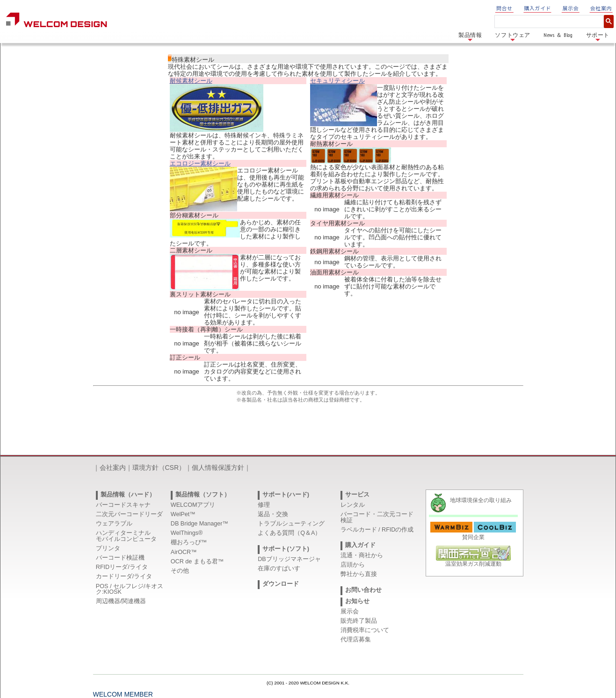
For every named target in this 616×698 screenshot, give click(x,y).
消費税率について (365, 630)
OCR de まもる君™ (197, 561)
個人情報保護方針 (218, 468)
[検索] (547, 22)
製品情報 (470, 37)
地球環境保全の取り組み (481, 500)
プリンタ (108, 548)
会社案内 (601, 8)
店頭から (353, 565)
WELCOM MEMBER (123, 694)
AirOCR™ (184, 552)
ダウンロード (281, 584)
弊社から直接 (359, 574)
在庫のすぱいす (279, 568)
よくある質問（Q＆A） (289, 533)
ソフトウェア (513, 37)
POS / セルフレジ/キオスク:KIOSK (130, 589)
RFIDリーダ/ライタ (122, 567)
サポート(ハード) (286, 495)
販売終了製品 (359, 621)
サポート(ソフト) (286, 549)
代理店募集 (356, 640)
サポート (598, 37)
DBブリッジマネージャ (289, 559)
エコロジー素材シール (200, 163)
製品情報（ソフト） (203, 495)
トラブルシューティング (291, 524)
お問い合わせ (363, 590)
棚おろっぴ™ (189, 542)
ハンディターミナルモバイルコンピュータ (126, 536)
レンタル (353, 505)
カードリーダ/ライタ (124, 576)
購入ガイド (537, 8)
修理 (264, 505)
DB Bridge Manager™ (199, 524)
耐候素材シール (191, 81)
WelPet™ (183, 514)
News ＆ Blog (558, 35)
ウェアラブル (114, 524)
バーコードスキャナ (123, 505)
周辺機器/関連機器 (121, 601)
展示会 (571, 8)
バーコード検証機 (120, 558)
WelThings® (187, 533)
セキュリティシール (337, 81)
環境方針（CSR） (159, 468)
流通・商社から (362, 555)
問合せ (504, 8)
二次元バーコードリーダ (129, 514)
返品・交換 (273, 514)
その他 (180, 571)
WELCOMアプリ (193, 505)
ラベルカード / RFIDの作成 (377, 530)
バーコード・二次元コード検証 (377, 517)
